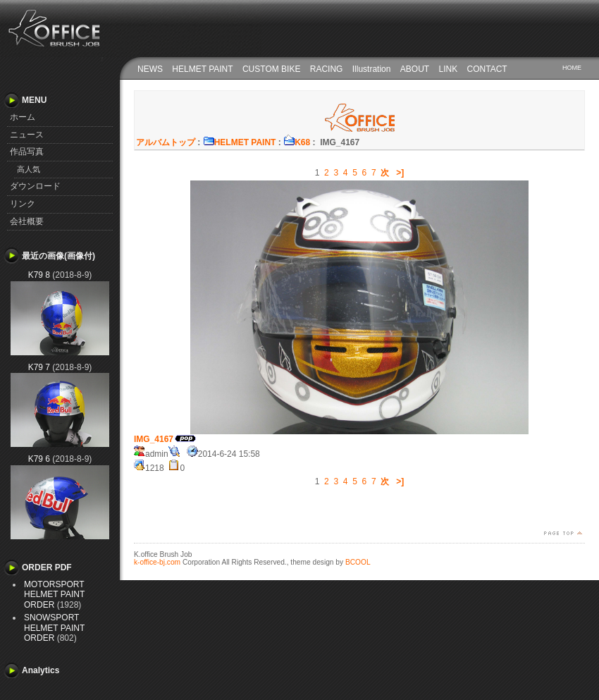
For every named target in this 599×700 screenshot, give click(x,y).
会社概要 (27, 221)
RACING (327, 69)
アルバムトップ (166, 142)
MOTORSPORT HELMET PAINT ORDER (54, 595)
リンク (23, 204)
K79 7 (39, 367)
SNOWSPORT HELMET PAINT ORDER (54, 628)
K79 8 (39, 275)
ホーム (23, 117)
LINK (449, 69)
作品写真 (27, 152)
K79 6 (39, 459)
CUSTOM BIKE (271, 69)
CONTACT (487, 69)
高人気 (29, 169)
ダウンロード (35, 186)
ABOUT (415, 69)
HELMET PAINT (202, 69)
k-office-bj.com (157, 562)
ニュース (27, 135)
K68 (297, 142)
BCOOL (358, 562)
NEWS (150, 69)
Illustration (372, 69)
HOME (572, 68)
